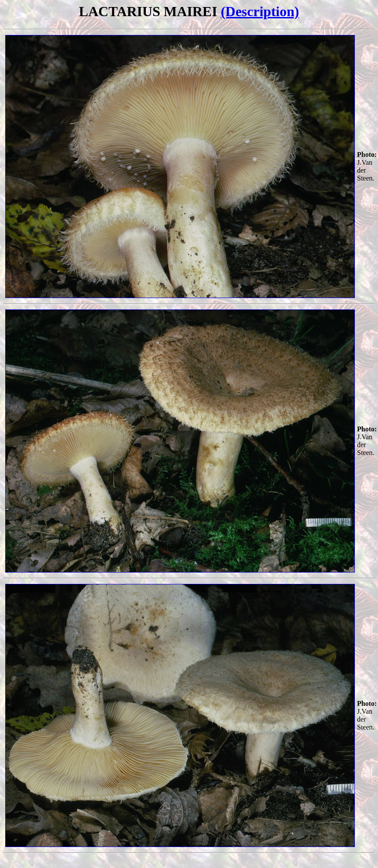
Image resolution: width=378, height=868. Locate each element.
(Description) (260, 11)
